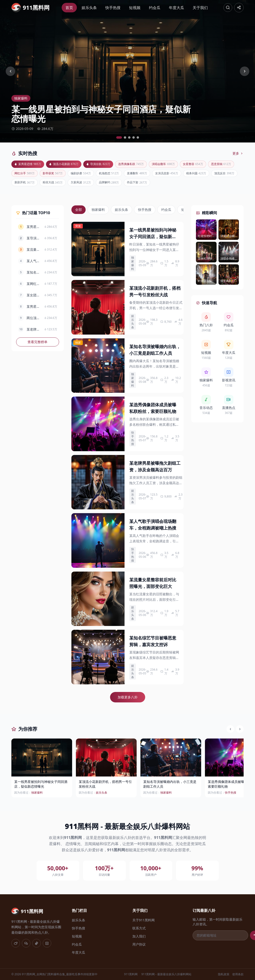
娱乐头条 (89, 8)
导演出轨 (104, 164)
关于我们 (200, 8)
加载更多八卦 (128, 699)
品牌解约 (176, 184)
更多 (238, 153)
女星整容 (206, 164)
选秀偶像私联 (140, 164)
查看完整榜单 (37, 344)
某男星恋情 (29, 164)
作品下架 (206, 184)
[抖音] (37, 943)
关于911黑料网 (144, 920)
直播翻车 (176, 174)
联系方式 (139, 928)
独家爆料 (98, 212)
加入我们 (139, 936)
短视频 (134, 8)
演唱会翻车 (174, 164)
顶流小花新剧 (68, 164)
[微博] (16, 943)
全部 (79, 212)
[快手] (47, 943)
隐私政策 (224, 974)
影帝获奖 (86, 174)
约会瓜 (154, 8)
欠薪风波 (146, 184)
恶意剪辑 (25, 174)
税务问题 (25, 184)
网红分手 (56, 174)
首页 (69, 8)
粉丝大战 (116, 184)
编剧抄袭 (116, 174)
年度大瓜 (176, 8)
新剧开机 (86, 184)
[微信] (26, 943)
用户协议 (139, 944)
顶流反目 (56, 184)
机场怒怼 (146, 174)
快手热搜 (112, 8)
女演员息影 (207, 174)
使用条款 (238, 974)
